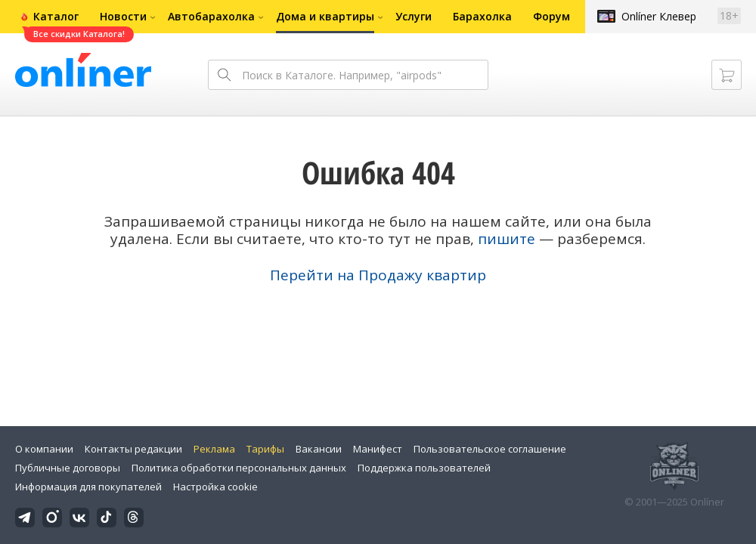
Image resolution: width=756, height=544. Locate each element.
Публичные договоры (68, 468)
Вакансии (319, 449)
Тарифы (265, 449)
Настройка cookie (215, 487)
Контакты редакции (133, 449)
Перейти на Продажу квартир (378, 275)
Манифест (378, 449)
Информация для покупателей (88, 487)
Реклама (214, 449)
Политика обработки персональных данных (239, 468)
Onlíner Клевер (659, 16)
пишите (507, 239)
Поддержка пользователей (424, 468)
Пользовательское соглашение (490, 449)
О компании (44, 449)
